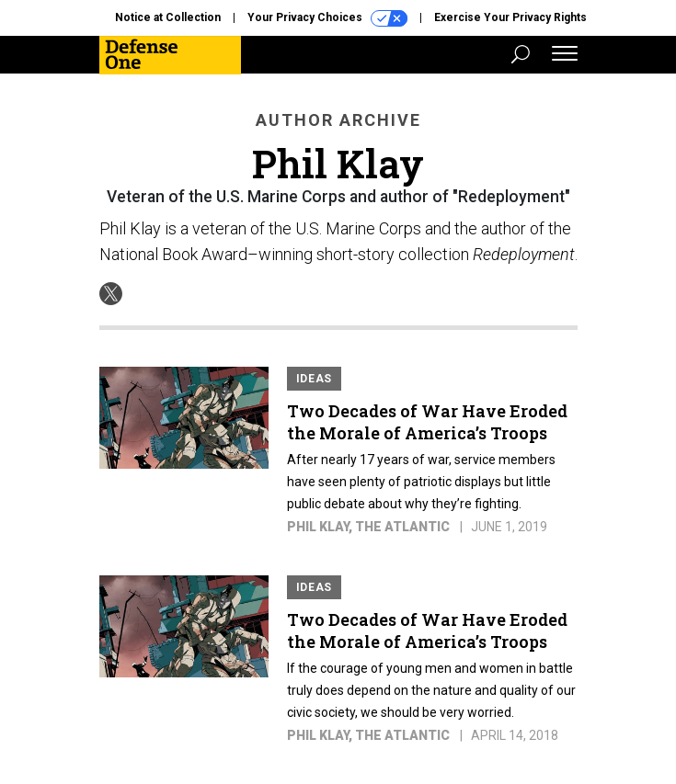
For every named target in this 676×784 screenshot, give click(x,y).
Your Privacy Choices (327, 18)
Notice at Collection (168, 17)
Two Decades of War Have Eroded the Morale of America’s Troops (427, 422)
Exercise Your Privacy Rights (510, 17)
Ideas (315, 379)
